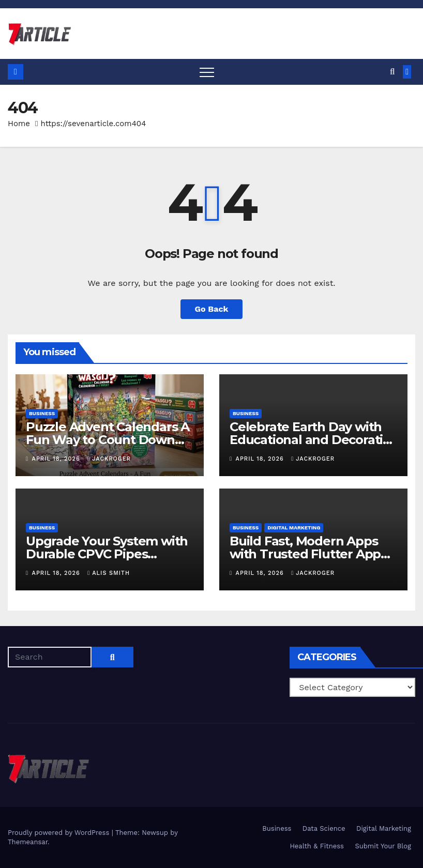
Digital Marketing (294, 528)
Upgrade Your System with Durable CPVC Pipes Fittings (107, 554)
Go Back (212, 309)
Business (42, 413)
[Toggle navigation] (207, 72)
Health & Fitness (317, 846)
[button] (392, 72)
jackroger (109, 459)
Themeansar (28, 842)
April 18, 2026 (57, 459)
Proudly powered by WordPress (60, 833)
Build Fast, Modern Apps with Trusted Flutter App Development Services (305, 554)
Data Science (324, 828)
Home (19, 124)
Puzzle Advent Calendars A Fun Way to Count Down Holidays (108, 440)
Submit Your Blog (383, 846)
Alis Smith (109, 573)
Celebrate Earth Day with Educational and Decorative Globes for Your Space (313, 440)
